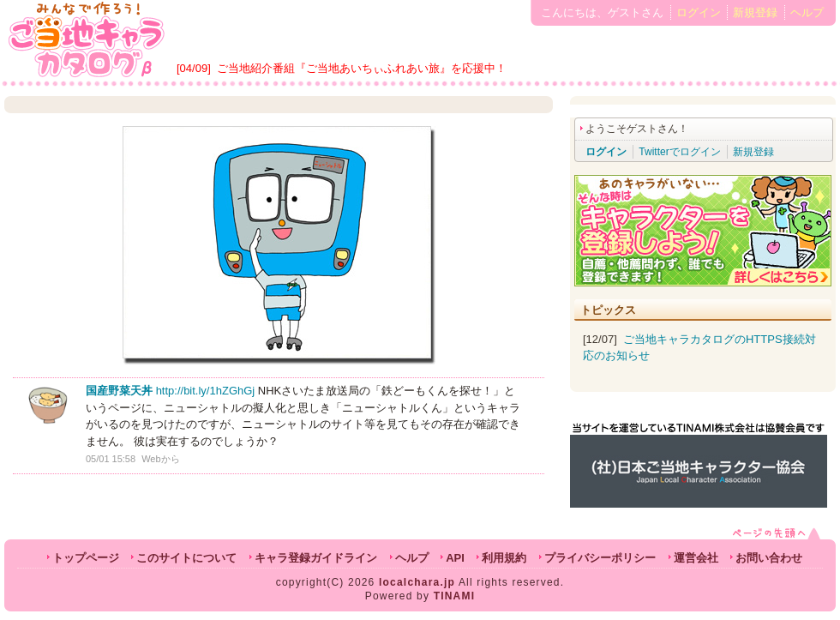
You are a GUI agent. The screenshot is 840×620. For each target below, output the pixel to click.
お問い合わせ (769, 558)
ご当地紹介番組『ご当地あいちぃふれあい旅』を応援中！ (362, 68)
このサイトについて (186, 558)
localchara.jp (417, 582)
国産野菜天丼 (119, 391)
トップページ (86, 558)
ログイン (699, 12)
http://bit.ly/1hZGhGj (206, 391)
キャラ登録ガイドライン (316, 558)
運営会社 (696, 558)
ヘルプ (807, 12)
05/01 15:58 (111, 459)
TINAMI (455, 596)
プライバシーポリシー (600, 558)
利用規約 (504, 558)
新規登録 (755, 12)
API (455, 558)
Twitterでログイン (679, 152)
